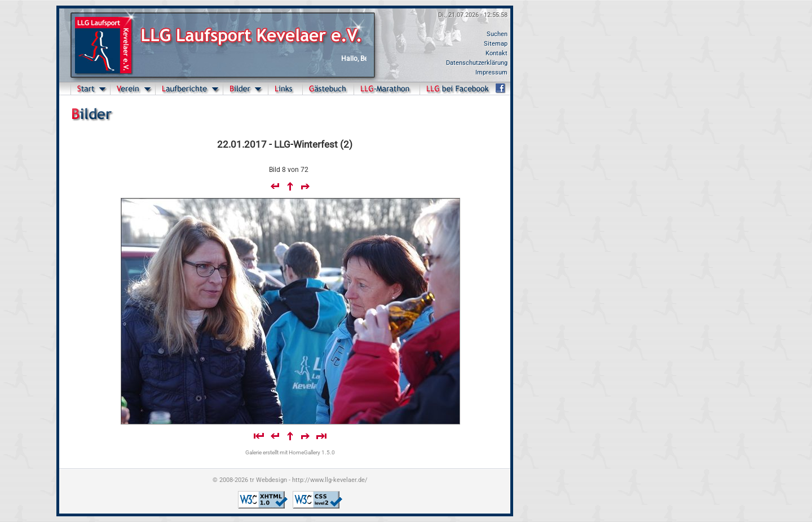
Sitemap (496, 44)
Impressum (491, 72)
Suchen (497, 34)
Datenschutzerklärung (477, 63)
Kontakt (497, 53)
